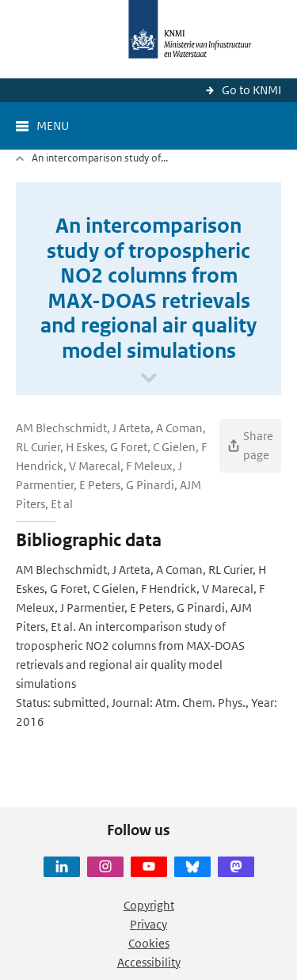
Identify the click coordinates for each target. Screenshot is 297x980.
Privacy (148, 924)
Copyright (149, 905)
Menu (53, 125)
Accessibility (149, 962)
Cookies (149, 943)
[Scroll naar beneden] (149, 379)
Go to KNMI (251, 90)
